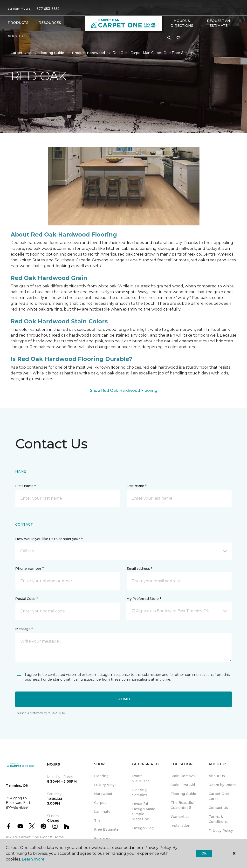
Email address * (139, 569)
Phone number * (29, 569)
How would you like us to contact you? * (49, 539)
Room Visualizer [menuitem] (141, 778)
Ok (204, 853)
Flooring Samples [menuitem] (140, 792)
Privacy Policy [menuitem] (221, 831)
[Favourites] (178, 38)
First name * (25, 486)
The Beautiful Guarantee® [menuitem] (182, 805)
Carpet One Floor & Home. (42, 837)
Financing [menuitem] (103, 838)
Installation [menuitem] (180, 826)
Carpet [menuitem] (100, 803)
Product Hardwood (88, 53)
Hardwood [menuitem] (103, 794)
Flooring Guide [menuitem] (183, 794)
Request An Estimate (219, 23)
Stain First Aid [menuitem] (183, 785)
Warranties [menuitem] (180, 817)
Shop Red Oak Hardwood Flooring (124, 390)
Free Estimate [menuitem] (106, 829)
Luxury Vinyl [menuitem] (105, 785)
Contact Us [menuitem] (218, 808)
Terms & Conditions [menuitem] (218, 819)
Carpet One (21, 53)
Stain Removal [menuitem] (183, 776)
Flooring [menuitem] (101, 776)
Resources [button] (50, 23)
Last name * (136, 486)
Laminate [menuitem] (102, 812)
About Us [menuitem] (217, 776)
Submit (123, 699)
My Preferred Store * (144, 599)
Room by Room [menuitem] (222, 785)
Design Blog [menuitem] (143, 828)
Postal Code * (26, 599)
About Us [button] (17, 36)
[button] (169, 38)
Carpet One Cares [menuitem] (219, 796)
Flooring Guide (51, 53)
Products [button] (18, 23)
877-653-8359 (48, 9)
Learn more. (33, 859)
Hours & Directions (182, 23)
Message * (24, 629)
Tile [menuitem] (97, 821)
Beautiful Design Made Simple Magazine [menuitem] (144, 811)
